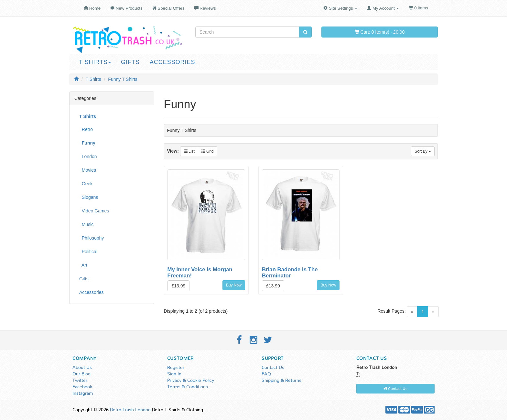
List (189, 151)
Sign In (174, 374)
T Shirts (95, 62)
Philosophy (92, 238)
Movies (88, 170)
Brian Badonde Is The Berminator (290, 272)
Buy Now (234, 285)
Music (86, 224)
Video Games (94, 211)
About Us (82, 368)
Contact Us (273, 368)
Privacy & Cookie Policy (191, 381)
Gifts (130, 62)
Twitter (80, 381)
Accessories (173, 62)
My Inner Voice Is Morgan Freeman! (200, 272)
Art (83, 265)
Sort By (423, 151)
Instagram (83, 393)
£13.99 (179, 286)
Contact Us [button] (395, 388)
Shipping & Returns (281, 381)
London (88, 156)
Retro (86, 129)
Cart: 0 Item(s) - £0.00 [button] (380, 32)
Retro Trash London (130, 410)
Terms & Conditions (188, 387)
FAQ (266, 374)
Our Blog (81, 374)
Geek (86, 184)
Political (88, 252)
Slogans (89, 197)
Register (176, 368)
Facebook (82, 387)
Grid (208, 151)
